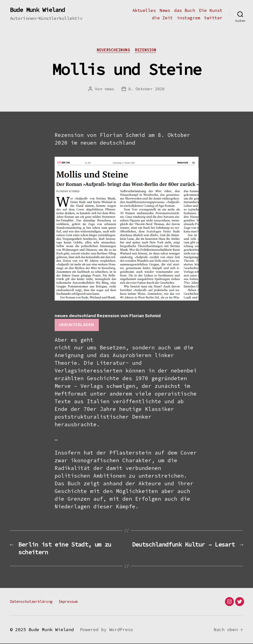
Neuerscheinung (113, 50)
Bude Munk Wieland (37, 10)
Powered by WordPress (107, 630)
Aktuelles (144, 10)
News (165, 10)
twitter (213, 18)
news (109, 89)
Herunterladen (77, 325)
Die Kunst (211, 10)
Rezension (145, 50)
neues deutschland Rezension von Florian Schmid (108, 316)
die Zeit (162, 18)
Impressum (68, 602)
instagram (189, 18)
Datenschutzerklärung (31, 602)
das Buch (184, 10)
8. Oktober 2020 (146, 89)
